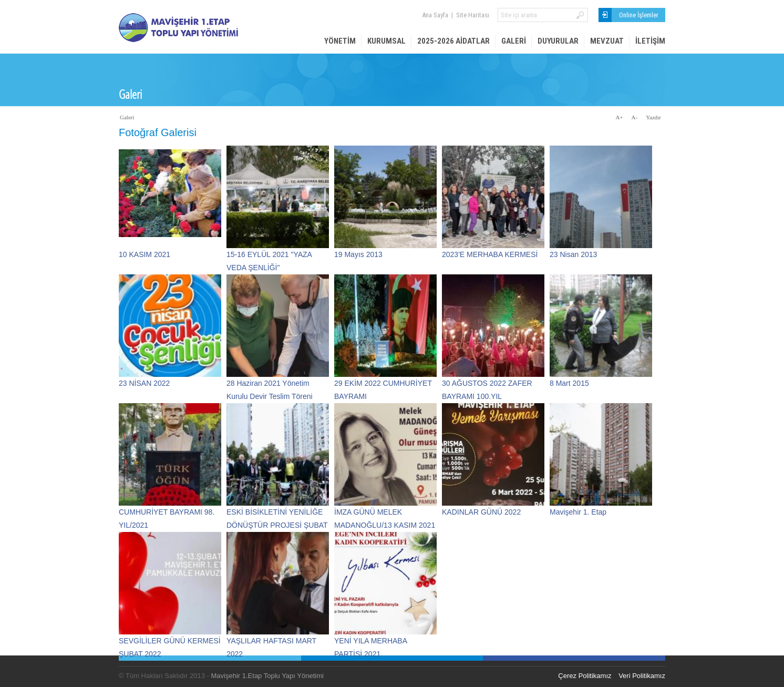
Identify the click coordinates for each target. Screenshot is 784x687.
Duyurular (558, 41)
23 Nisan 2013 (573, 254)
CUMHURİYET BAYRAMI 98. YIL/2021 (167, 513)
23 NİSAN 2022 (144, 383)
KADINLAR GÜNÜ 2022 (481, 512)
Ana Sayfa (435, 15)
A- (635, 117)
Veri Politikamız (642, 676)
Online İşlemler (639, 15)
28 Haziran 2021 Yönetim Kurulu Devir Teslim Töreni (270, 384)
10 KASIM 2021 (145, 254)
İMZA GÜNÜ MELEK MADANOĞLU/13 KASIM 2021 (385, 513)
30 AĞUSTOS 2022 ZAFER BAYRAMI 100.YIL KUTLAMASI (487, 384)
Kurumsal (386, 41)
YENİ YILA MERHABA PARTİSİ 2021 (370, 642)
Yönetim (340, 41)
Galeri (514, 41)
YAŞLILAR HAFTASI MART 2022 (271, 642)
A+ (619, 117)
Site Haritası (473, 15)
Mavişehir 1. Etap (578, 512)
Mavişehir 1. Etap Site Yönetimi (198, 28)
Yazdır (653, 117)
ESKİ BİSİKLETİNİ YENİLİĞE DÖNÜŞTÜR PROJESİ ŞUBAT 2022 (277, 513)
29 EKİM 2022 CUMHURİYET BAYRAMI (383, 384)
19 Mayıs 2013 (358, 254)
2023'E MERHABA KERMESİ (490, 254)
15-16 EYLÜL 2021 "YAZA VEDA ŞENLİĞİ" (269, 256)
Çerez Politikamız (585, 676)
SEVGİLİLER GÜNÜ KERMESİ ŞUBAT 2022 (170, 642)
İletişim (650, 41)
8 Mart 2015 (569, 383)
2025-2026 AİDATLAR (453, 41)
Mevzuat (607, 41)
